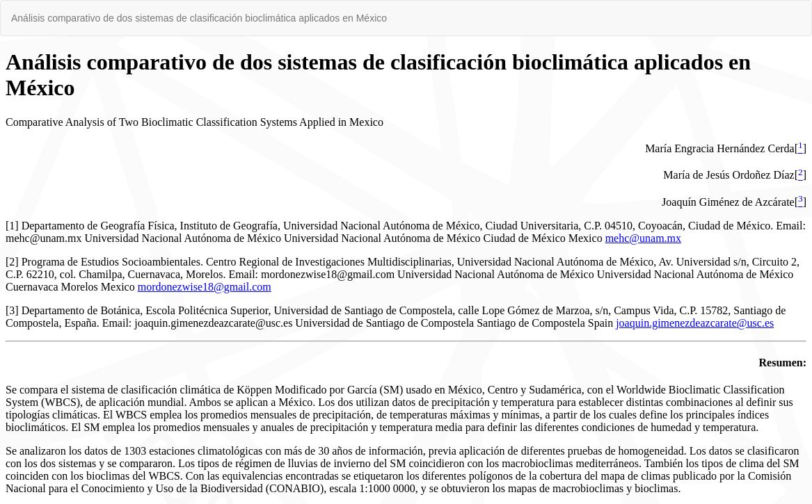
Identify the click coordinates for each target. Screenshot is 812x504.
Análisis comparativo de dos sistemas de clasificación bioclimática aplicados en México (199, 18)
